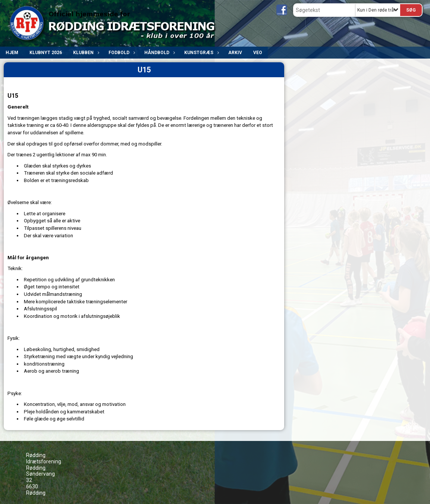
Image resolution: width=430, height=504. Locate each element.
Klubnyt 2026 (46, 53)
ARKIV (235, 53)
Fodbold (121, 53)
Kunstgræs (201, 53)
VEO (258, 53)
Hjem (12, 53)
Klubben (85, 53)
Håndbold (159, 53)
